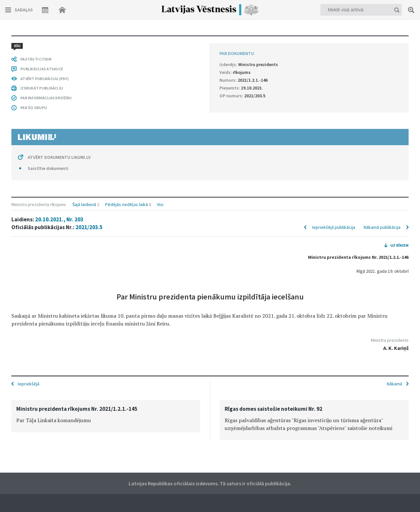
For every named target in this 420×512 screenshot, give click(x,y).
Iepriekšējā (29, 384)
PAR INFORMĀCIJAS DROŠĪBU (46, 98)
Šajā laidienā (84, 204)
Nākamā (394, 384)
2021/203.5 (89, 227)
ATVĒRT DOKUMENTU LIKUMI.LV (59, 157)
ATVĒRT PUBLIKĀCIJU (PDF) (45, 79)
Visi (160, 204)
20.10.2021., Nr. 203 (59, 219)
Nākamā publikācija (382, 227)
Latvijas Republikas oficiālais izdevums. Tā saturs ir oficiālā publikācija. (210, 483)
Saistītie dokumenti (48, 168)
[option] (106, 416)
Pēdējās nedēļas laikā (126, 204)
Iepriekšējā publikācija (334, 227)
